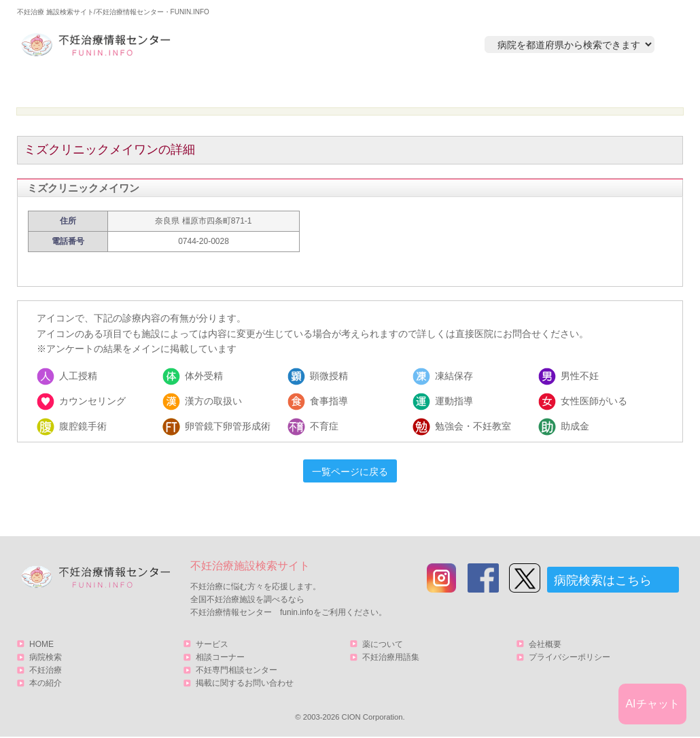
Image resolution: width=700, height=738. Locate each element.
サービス (610, 86)
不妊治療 (46, 670)
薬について (383, 644)
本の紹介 (473, 86)
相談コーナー (220, 657)
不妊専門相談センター (237, 670)
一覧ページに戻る (350, 472)
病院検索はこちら (603, 580)
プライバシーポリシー (570, 657)
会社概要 (545, 644)
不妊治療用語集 (391, 657)
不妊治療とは (343, 86)
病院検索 (212, 86)
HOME (82, 86)
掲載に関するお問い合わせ (245, 683)
